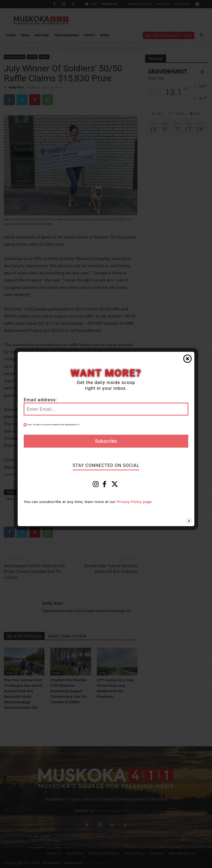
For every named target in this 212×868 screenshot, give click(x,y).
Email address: (40, 400)
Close (187, 359)
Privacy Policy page (134, 502)
